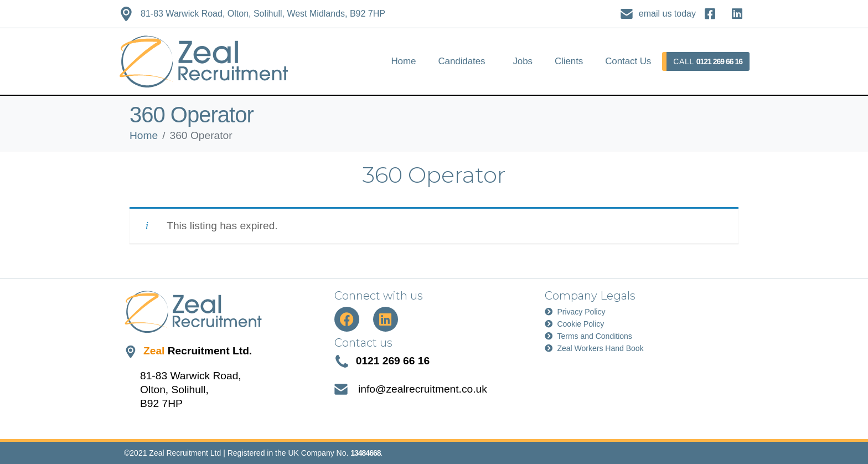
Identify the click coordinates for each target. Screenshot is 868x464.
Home (403, 61)
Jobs (523, 61)
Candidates (461, 61)
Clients (569, 61)
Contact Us (628, 61)
